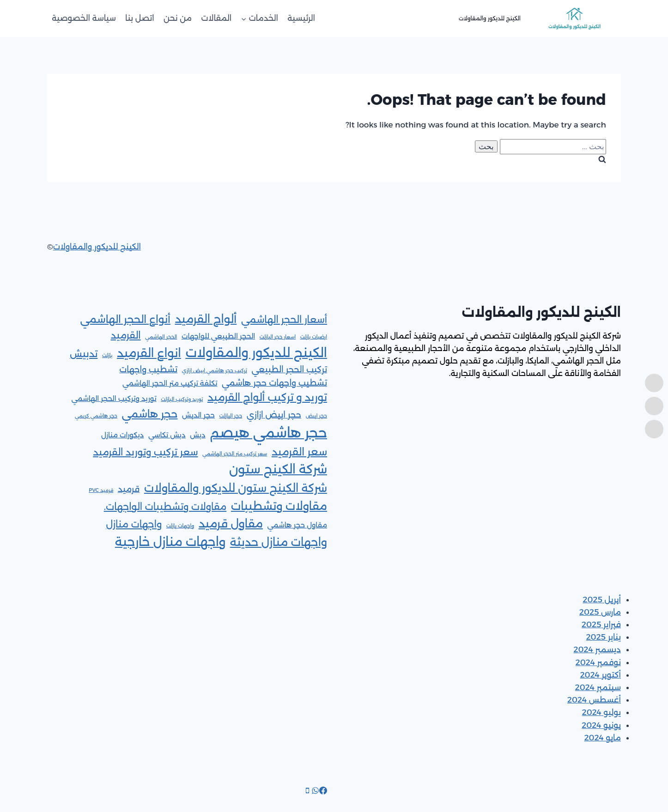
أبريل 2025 (602, 600)
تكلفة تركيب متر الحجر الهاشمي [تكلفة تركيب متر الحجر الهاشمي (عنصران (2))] (170, 383)
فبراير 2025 (601, 624)
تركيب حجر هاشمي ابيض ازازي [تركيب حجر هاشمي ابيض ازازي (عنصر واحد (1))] (215, 371)
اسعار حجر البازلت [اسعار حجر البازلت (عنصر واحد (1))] (278, 337)
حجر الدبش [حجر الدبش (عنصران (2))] (198, 415)
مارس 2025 (600, 612)
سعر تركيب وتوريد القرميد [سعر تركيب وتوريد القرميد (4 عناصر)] (145, 452)
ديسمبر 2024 (598, 649)
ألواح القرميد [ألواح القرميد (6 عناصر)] (206, 319)
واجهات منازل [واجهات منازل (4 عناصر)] (134, 524)
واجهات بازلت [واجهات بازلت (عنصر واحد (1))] (180, 526)
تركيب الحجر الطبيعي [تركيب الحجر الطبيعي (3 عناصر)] (289, 369)
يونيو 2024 (601, 725)
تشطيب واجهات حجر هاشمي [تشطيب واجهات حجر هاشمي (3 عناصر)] (274, 383)
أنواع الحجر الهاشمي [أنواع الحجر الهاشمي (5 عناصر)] (125, 319)
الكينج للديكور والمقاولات (97, 247)
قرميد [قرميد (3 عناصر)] (129, 489)
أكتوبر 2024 (601, 675)
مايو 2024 (603, 738)
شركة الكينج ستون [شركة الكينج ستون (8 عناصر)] (278, 469)
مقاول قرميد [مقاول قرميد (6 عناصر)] (231, 524)
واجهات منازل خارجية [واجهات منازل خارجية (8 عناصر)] (170, 542)
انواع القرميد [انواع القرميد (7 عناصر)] (149, 353)
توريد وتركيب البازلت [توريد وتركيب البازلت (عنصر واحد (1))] (182, 399)
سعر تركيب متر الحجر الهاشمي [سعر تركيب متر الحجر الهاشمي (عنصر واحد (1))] (235, 454)
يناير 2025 (604, 637)
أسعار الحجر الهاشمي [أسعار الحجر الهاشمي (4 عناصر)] (284, 319)
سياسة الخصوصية (84, 18)
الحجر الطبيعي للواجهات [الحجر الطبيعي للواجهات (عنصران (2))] (218, 336)
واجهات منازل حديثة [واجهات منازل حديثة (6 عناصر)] (279, 542)
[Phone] (307, 792)
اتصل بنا (140, 18)
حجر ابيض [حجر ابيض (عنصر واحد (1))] (316, 416)
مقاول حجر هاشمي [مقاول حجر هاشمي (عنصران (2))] (297, 525)
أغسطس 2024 (594, 700)
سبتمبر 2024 (598, 687)
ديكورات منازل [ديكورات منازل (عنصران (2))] (122, 435)
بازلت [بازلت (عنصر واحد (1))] (107, 355)
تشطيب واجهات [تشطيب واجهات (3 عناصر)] (148, 369)
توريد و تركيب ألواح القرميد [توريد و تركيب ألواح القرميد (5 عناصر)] (267, 397)
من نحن (178, 18)
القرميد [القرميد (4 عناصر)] (126, 335)
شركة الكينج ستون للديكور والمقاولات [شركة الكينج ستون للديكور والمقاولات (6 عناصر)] (236, 488)
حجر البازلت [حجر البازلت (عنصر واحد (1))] (231, 416)
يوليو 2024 (601, 712)
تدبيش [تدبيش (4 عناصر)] (84, 354)
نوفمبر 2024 (598, 662)
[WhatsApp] (315, 792)
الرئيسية (301, 18)
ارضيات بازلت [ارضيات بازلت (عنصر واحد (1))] (314, 337)
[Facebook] (323, 792)
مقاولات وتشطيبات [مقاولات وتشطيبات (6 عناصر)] (279, 506)
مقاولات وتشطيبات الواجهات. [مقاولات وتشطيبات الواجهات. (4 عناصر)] (165, 506)
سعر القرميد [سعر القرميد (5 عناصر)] (299, 452)
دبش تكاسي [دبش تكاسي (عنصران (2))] (167, 435)
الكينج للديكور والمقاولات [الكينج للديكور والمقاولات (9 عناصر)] (256, 352)
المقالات (216, 18)
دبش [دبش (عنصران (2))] (198, 435)
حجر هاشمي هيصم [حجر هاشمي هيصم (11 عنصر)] (268, 433)
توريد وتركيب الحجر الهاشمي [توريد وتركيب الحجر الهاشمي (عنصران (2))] (114, 399)
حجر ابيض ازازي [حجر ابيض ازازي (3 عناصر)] (274, 415)
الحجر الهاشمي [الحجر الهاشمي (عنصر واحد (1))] (161, 337)
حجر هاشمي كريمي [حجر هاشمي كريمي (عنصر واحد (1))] (96, 416)
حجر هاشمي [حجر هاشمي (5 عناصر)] (150, 414)
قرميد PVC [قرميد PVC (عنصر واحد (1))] (101, 490)
